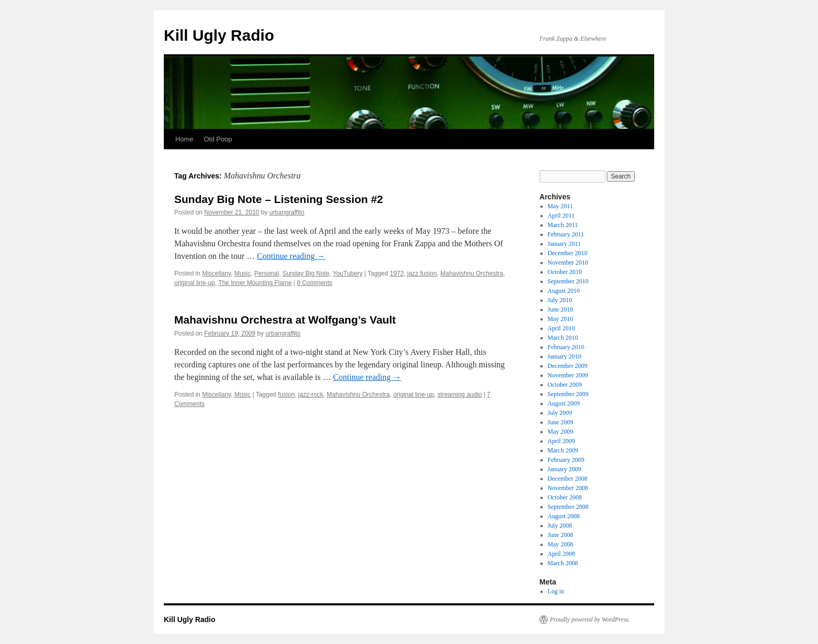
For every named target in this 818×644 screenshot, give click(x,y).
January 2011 (564, 244)
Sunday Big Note (306, 273)
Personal (266, 273)
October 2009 (565, 385)
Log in (556, 591)
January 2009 (564, 469)
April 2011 (561, 216)
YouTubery (348, 273)
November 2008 (568, 488)
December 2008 (568, 479)
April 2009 (561, 441)
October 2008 (565, 497)
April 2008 (561, 554)
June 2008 (561, 535)
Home (184, 139)
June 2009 (561, 422)
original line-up (195, 283)
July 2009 (560, 413)
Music (242, 273)
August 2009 (564, 403)
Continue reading (291, 256)
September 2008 (568, 507)
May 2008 (561, 544)
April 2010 (561, 328)
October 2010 (565, 272)
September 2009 (568, 394)
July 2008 (560, 526)
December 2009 (568, 366)
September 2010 (568, 281)
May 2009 (561, 432)
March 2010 (563, 338)
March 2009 (563, 450)
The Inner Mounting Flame (255, 283)
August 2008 (564, 516)
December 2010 (568, 253)
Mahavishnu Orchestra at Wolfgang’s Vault (285, 320)
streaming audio (459, 395)
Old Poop (218, 139)
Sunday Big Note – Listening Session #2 (279, 199)
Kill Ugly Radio (219, 35)
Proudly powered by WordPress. (590, 619)
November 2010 (568, 263)
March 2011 (563, 225)
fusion (286, 395)
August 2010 (564, 291)
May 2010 (561, 319)
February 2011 (566, 234)
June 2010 (561, 309)
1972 (397, 273)
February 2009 (566, 460)
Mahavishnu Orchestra (472, 273)
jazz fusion (422, 273)
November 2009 (568, 375)
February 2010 (566, 347)
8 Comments (315, 283)
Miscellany (216, 273)
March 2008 (563, 563)
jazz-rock (311, 395)
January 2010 (564, 356)
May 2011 (561, 206)
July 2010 (560, 300)
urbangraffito (287, 212)
